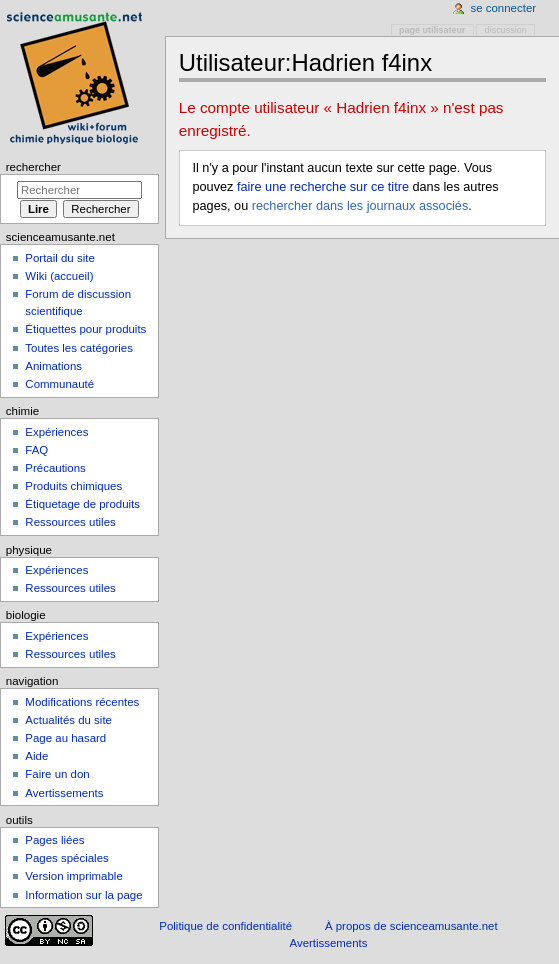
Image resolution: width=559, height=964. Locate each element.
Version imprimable (73, 876)
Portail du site (59, 258)
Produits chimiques (73, 486)
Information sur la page (83, 895)
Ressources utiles (70, 522)
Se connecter (504, 8)
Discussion (506, 30)
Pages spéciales (66, 858)
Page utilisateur (432, 30)
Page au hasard (65, 738)
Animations (53, 366)
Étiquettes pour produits (85, 329)
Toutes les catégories (79, 348)
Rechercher (33, 167)
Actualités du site (68, 720)
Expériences (56, 432)
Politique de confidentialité (225, 926)
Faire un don (57, 774)
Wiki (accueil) (59, 276)
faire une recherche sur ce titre (323, 187)
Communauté (59, 384)
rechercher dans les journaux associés (360, 206)
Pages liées (54, 840)
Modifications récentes (82, 702)
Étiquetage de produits (82, 504)
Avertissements (64, 793)
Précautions (55, 468)
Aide (36, 756)
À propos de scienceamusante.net (411, 926)
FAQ (36, 450)
